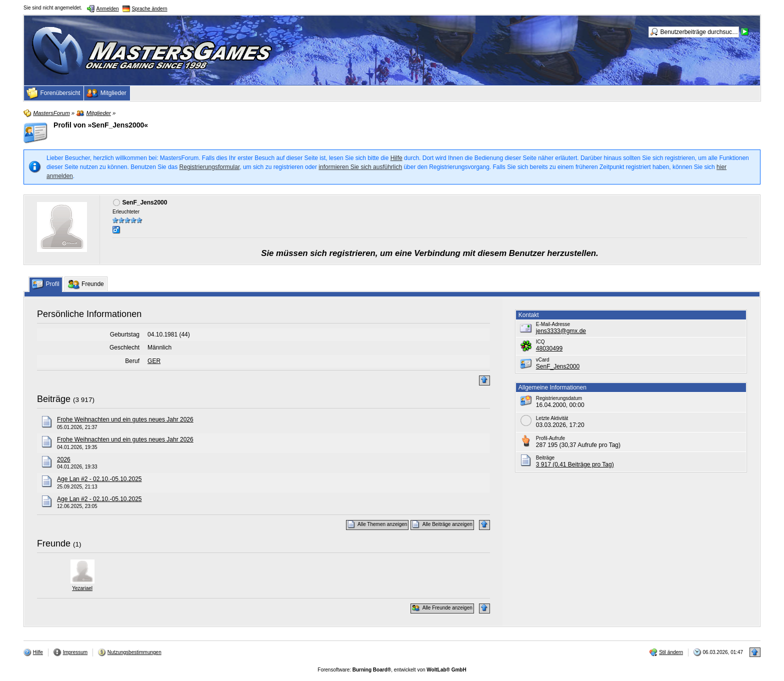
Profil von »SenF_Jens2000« (101, 125)
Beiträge (54, 399)
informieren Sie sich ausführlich (360, 167)
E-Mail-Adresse (553, 324)
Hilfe (396, 158)
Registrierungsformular (210, 167)
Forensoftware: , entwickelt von (392, 670)
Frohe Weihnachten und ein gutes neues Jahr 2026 (125, 419)
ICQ (540, 342)
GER (154, 361)
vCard (543, 360)
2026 (64, 459)
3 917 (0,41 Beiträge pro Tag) (575, 464)
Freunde (54, 543)
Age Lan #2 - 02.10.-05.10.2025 (99, 479)
